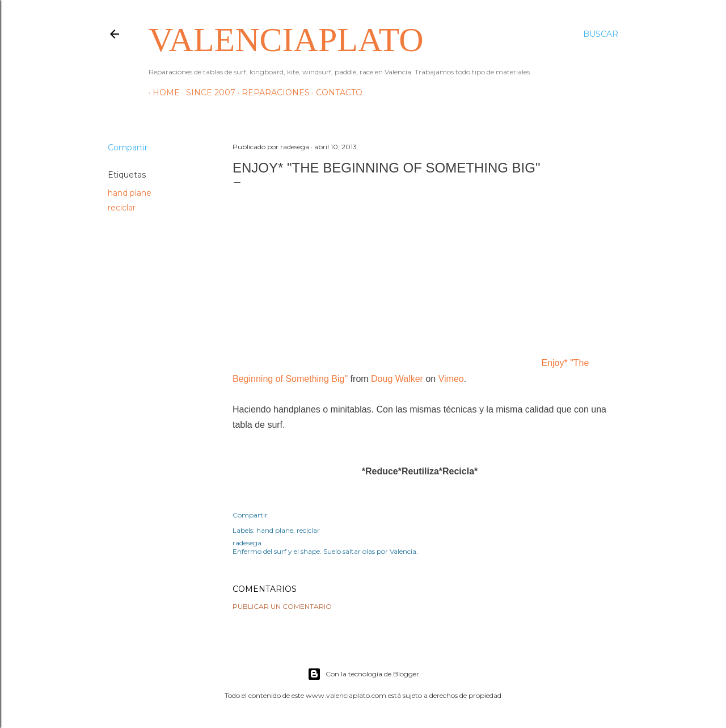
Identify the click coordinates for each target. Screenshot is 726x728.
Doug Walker (397, 379)
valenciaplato (286, 40)
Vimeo (451, 379)
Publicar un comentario (282, 606)
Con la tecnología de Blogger (363, 674)
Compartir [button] (128, 148)
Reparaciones (272, 92)
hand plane (130, 193)
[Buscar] (601, 34)
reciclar (122, 208)
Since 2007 (207, 92)
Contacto (335, 92)
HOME (162, 92)
